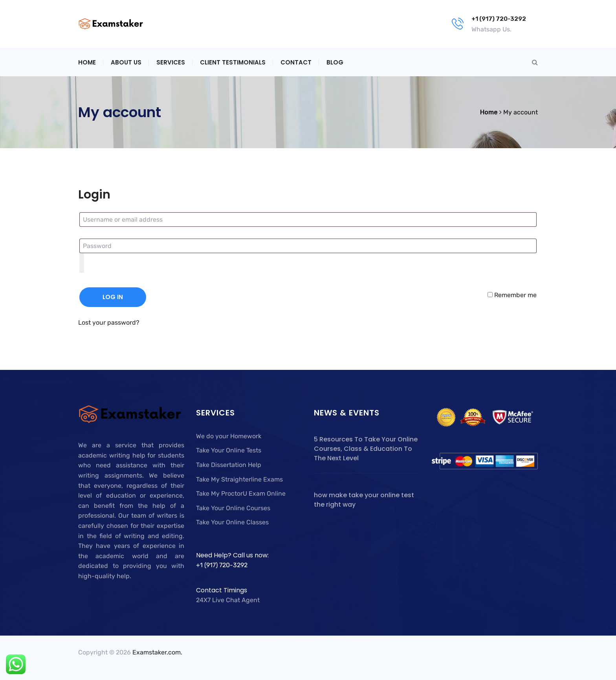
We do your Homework (229, 436)
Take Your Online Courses (233, 508)
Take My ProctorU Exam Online (241, 493)
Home (87, 62)
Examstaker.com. (157, 652)
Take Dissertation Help (229, 465)
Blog (335, 62)
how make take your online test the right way (364, 500)
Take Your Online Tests (229, 450)
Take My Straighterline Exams (239, 479)
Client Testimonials (233, 62)
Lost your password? (109, 323)
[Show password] (82, 263)
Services (171, 62)
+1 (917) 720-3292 (499, 19)
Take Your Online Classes (232, 522)
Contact (296, 62)
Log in (113, 297)
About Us (126, 62)
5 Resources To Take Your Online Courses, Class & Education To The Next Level (366, 449)
